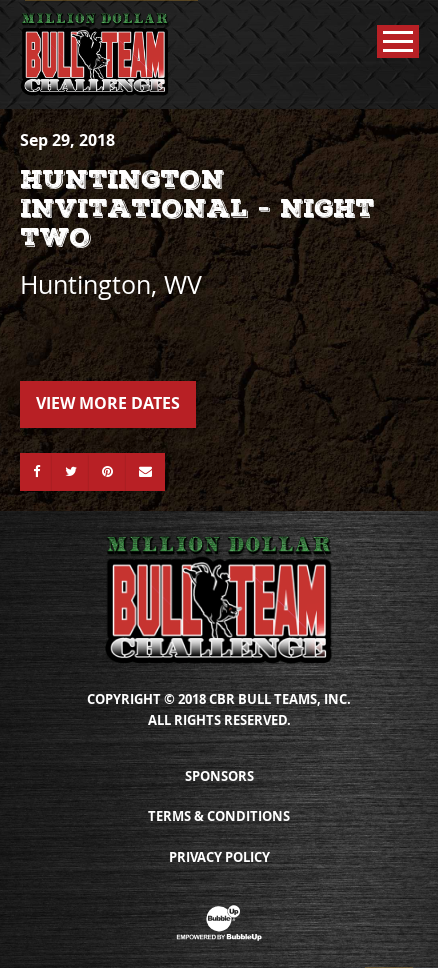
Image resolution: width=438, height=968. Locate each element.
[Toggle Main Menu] (398, 41)
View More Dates (108, 403)
